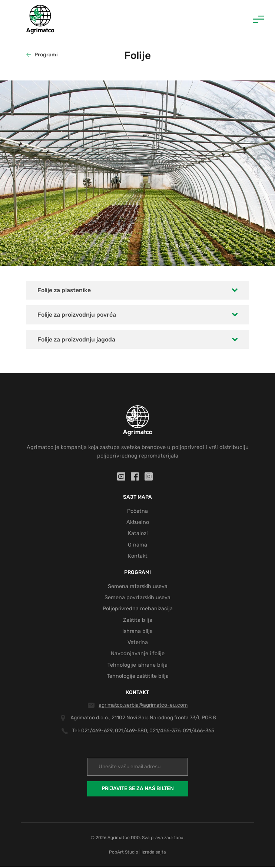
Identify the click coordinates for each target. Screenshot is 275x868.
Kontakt (138, 557)
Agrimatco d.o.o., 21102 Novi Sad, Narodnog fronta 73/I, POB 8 (143, 719)
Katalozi (137, 534)
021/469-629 (97, 732)
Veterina (137, 644)
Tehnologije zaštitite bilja (138, 677)
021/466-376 (165, 732)
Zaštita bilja (138, 621)
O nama (137, 545)
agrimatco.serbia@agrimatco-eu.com (143, 706)
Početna (137, 511)
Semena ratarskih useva (137, 587)
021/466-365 (198, 732)
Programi (42, 55)
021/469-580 (131, 732)
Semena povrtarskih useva (138, 598)
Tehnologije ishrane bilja (137, 666)
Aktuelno (138, 523)
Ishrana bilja (137, 632)
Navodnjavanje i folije (138, 655)
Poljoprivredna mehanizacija (137, 610)
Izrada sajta (154, 853)
